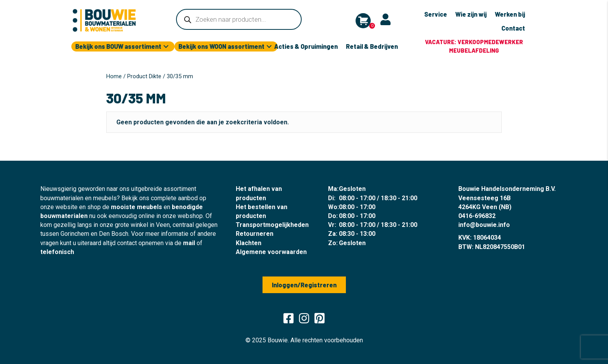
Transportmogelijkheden (272, 225)
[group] (474, 46)
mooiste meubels (136, 207)
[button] (166, 47)
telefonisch (57, 252)
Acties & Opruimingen (306, 46)
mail (189, 243)
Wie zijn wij (471, 14)
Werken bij (510, 14)
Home (114, 76)
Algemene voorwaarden (271, 252)
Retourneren (255, 234)
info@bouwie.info (484, 225)
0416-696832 (477, 216)
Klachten (249, 243)
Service (436, 14)
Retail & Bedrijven (372, 46)
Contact (513, 28)
